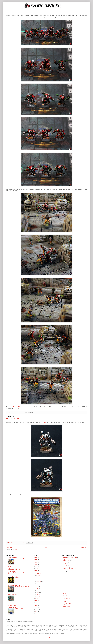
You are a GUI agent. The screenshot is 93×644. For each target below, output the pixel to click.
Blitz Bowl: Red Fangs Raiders (14, 13)
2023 (37, 563)
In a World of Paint (12, 607)
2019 (37, 570)
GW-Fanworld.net (66, 598)
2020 (37, 568)
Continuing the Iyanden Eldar (20, 577)
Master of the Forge (67, 603)
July (37, 585)
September (39, 581)
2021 (37, 567)
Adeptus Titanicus (66, 561)
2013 (37, 608)
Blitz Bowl (22, 412)
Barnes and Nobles (18, 407)
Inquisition (65, 564)
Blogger (49, 637)
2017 (37, 600)
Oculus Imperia (66, 605)
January (38, 596)
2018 (37, 598)
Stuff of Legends (66, 606)
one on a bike (44, 422)
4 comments (13, 412)
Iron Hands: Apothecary (13, 418)
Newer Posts (9, 547)
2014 (37, 606)
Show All (30, 616)
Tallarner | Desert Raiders (68, 569)
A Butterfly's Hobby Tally (14, 576)
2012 (37, 609)
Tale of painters (11, 572)
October (38, 576)
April (38, 591)
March (38, 592)
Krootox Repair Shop (19, 609)
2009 (37, 615)
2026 (37, 557)
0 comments (13, 543)
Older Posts (84, 547)
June (38, 587)
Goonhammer (11, 567)
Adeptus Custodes (67, 559)
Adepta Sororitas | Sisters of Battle (70, 557)
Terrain (64, 572)
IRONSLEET (65, 600)
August (38, 583)
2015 (37, 604)
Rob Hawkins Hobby (13, 595)
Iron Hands (22, 543)
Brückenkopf (65, 592)
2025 (37, 559)
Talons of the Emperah (67, 570)
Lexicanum (65, 602)
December (39, 572)
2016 (37, 602)
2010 (37, 613)
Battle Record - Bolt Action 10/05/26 (22, 587)
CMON (64, 594)
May (38, 589)
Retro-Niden (65, 567)
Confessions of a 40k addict (14, 585)
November (39, 574)
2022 (37, 565)
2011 (37, 611)
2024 (37, 561)
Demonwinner (66, 595)
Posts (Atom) (15, 549)
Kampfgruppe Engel (12, 558)
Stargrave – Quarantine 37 (13, 605)
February (39, 594)
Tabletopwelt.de (66, 608)
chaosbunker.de (12, 604)
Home (47, 547)
